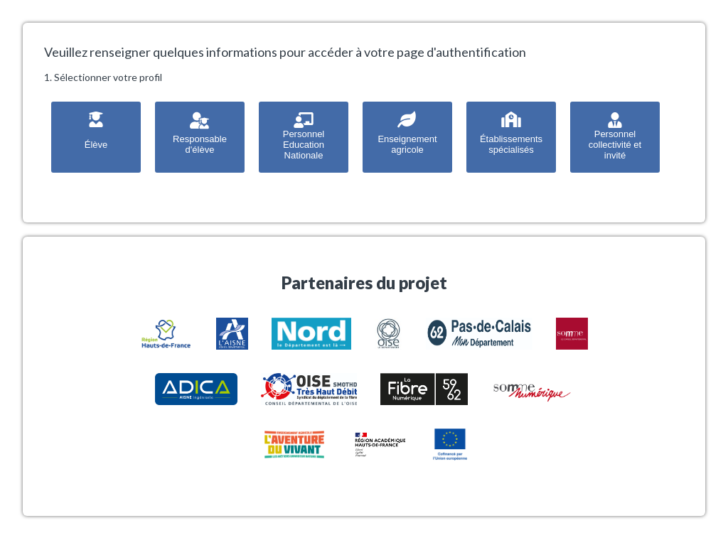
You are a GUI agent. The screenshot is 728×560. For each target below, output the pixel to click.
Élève (96, 129)
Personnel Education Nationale (304, 135)
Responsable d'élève (200, 132)
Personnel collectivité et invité (615, 135)
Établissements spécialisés (511, 132)
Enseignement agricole (407, 132)
